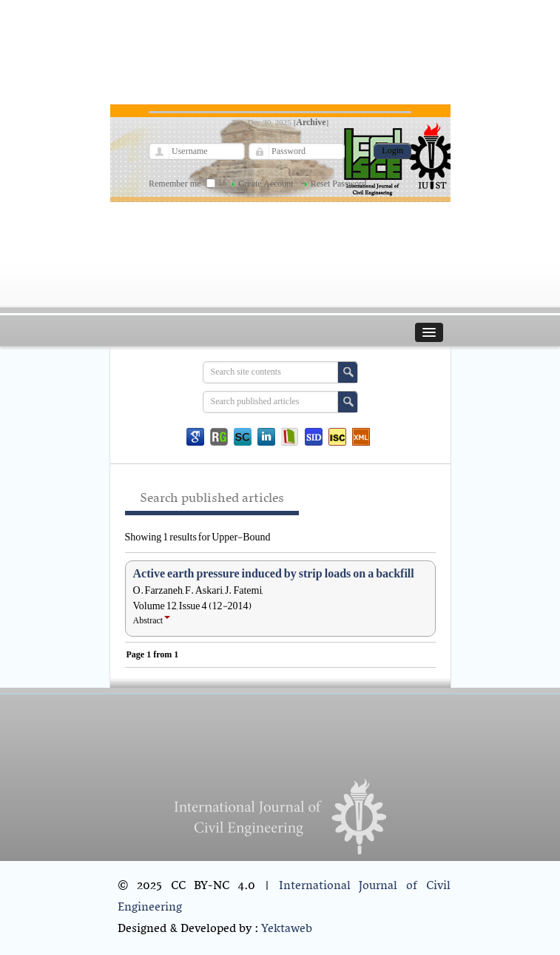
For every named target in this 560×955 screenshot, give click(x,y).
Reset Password (339, 184)
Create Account (266, 184)
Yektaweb (287, 929)
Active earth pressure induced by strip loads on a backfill (274, 574)
